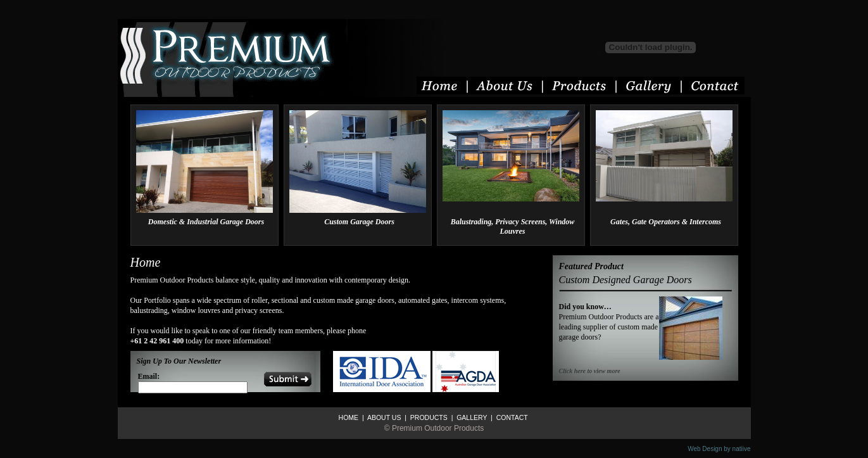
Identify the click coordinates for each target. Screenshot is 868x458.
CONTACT (511, 417)
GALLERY (471, 417)
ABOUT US (384, 417)
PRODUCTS (428, 417)
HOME (349, 417)
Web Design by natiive (719, 449)
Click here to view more (590, 371)
